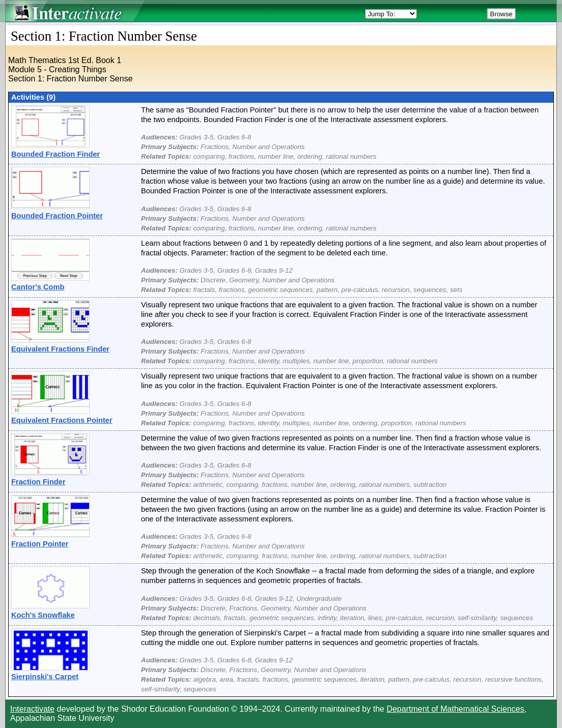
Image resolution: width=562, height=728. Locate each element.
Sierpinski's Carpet (45, 677)
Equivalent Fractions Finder (60, 349)
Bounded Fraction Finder (55, 154)
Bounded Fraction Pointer (57, 216)
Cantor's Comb (38, 287)
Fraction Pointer (40, 544)
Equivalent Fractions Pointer (62, 420)
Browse (501, 14)
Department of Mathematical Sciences (455, 709)
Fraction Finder (38, 482)
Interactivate (32, 709)
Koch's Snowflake (43, 615)
